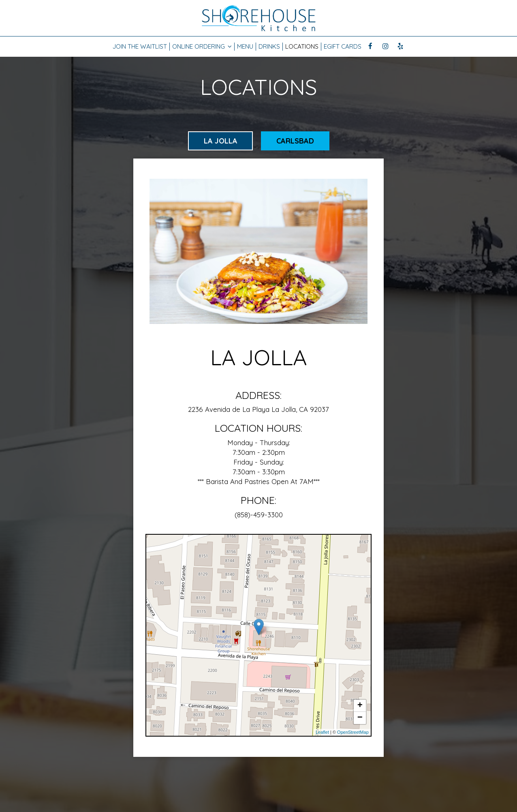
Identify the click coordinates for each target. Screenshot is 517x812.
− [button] (360, 718)
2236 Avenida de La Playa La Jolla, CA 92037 (258, 409)
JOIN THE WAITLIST (140, 46)
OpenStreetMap (353, 732)
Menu (245, 46)
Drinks (269, 46)
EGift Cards (343, 46)
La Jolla (220, 141)
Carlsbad (295, 141)
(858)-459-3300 (259, 515)
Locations (302, 46)
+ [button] (360, 706)
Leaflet (322, 732)
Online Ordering (202, 46)
